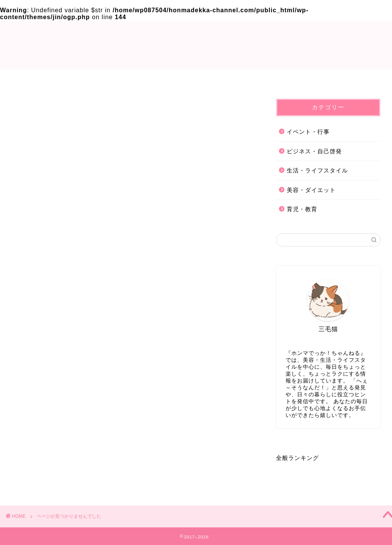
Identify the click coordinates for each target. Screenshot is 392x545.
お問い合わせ (288, 79)
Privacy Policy (196, 79)
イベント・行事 (55, 441)
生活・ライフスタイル (65, 464)
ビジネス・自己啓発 (62, 452)
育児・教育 (48, 486)
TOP (104, 79)
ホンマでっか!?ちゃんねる (196, 44)
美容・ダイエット (58, 475)
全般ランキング (297, 460)
